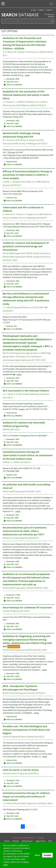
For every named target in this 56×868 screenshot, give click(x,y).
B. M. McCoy (21, 140)
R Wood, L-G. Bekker (11, 462)
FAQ (50, 841)
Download (12, 79)
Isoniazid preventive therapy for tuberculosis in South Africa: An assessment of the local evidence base (28, 455)
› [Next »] (30, 827)
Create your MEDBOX (49, 15)
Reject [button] (37, 855)
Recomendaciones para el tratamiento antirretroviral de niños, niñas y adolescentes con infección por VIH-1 (25, 531)
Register (41, 10)
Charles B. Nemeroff (11, 737)
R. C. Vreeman (9, 140)
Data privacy (27, 841)
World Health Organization (14, 353)
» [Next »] (34, 827)
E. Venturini (8, 214)
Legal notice (40, 841)
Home (7, 841)
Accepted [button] (47, 855)
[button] (9, 865)
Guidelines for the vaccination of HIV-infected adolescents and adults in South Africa (26, 95)
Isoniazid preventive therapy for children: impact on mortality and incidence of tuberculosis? (26, 796)
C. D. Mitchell (8, 803)
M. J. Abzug (19, 52)
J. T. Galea (7, 307)
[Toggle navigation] (51, 4)
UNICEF (30, 588)
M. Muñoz (25, 307)
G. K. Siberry (8, 52)
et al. (37, 102)
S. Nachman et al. (32, 52)
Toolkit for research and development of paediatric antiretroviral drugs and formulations (26, 246)
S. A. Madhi (19, 102)
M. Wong (16, 307)
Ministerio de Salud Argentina (16, 538)
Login (33, 10)
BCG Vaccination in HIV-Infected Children (26, 391)
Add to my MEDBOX (13, 85)
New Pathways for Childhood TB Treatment (27, 608)
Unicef (43, 253)
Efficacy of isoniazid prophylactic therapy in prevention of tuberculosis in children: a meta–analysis (27, 175)
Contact (16, 841)
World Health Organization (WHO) (17, 253)
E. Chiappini (29, 214)
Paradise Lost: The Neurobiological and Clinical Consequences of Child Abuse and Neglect (26, 730)
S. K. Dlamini (8, 102)
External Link (10, 162)
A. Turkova (18, 214)
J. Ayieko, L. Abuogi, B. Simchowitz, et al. (20, 182)
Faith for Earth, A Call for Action (21, 770)
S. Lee (29, 140)
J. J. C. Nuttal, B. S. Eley (12, 394)
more (27, 75)
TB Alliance (15, 611)
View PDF (11, 82)
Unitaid (36, 253)
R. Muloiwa (29, 102)
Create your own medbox (23, 838)
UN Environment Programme (15, 773)
